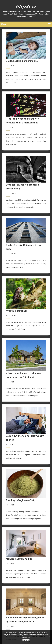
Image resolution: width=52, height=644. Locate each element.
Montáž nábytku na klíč (19, 559)
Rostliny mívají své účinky (21, 500)
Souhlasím (26, 640)
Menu (4, 24)
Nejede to (26, 7)
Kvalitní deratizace (17, 311)
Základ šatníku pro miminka (22, 61)
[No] (49, 637)
